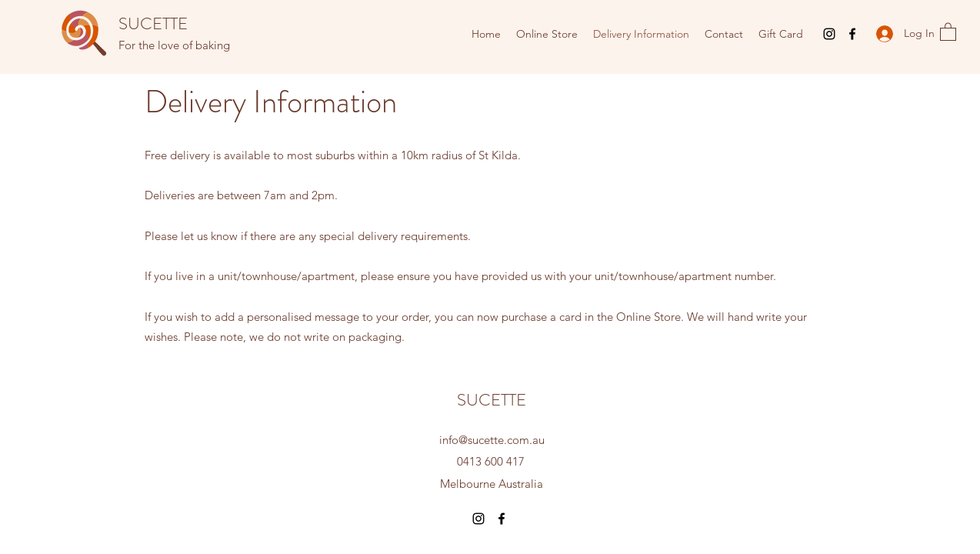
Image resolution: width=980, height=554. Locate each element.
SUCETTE (153, 23)
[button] (948, 31)
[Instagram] (829, 34)
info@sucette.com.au (492, 440)
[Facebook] (852, 34)
